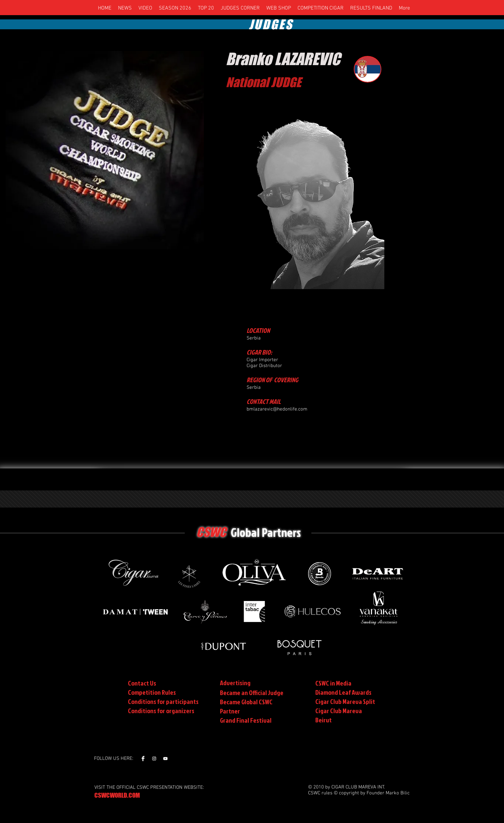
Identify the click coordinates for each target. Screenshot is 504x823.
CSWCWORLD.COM (117, 795)
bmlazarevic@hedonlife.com (277, 409)
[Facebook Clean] (143, 759)
